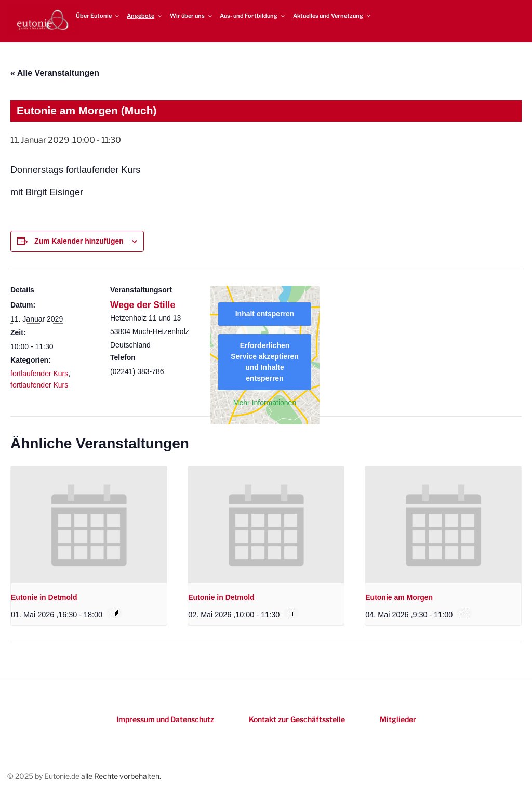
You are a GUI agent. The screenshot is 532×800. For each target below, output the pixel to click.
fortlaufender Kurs (39, 374)
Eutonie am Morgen (399, 597)
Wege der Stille (143, 305)
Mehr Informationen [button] (265, 403)
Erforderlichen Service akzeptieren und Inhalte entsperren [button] (265, 362)
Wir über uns (191, 16)
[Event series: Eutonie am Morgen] (464, 613)
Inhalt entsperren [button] (265, 314)
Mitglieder (398, 719)
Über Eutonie (98, 16)
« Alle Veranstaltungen (55, 73)
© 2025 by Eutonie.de (44, 776)
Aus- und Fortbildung (253, 16)
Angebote (145, 16)
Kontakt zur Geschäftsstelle (297, 719)
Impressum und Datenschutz (165, 719)
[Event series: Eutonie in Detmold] (114, 613)
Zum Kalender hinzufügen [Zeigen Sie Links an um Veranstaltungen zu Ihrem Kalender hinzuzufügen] (79, 241)
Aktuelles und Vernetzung (332, 16)
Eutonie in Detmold (44, 597)
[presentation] (89, 525)
